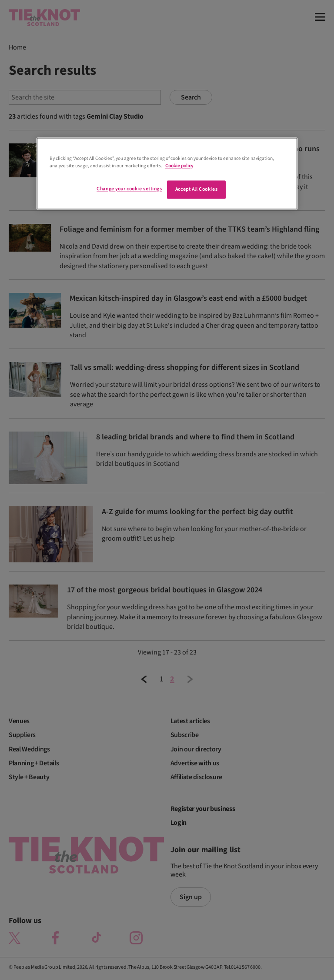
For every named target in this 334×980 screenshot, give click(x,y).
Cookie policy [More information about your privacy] (179, 166)
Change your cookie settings (129, 189)
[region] (167, 174)
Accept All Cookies (196, 190)
